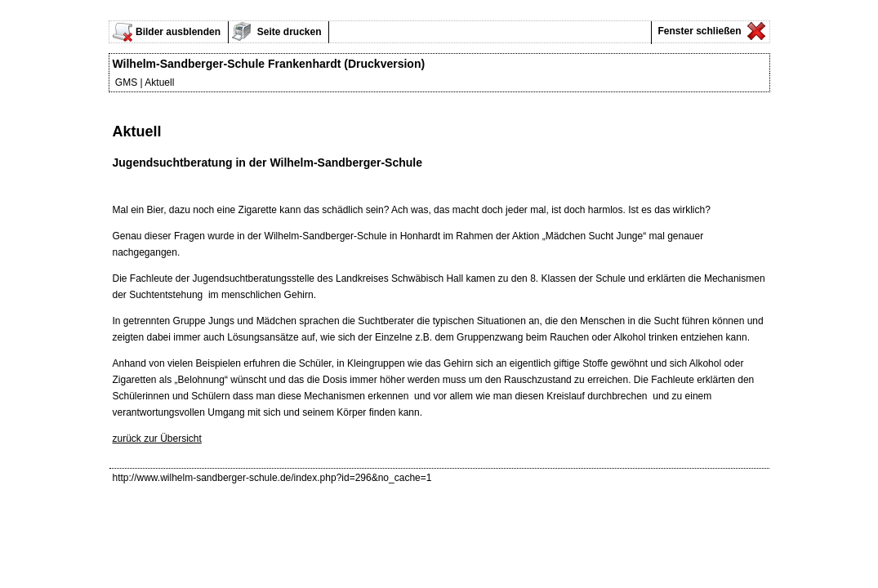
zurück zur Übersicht (157, 439)
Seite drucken (288, 32)
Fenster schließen (698, 31)
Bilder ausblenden (178, 32)
